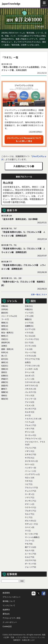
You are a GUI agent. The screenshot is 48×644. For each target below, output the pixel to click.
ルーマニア (31, 554)
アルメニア (31, 425)
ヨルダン (30, 376)
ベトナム (30, 422)
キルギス (30, 412)
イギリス (30, 451)
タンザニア (31, 501)
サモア (29, 544)
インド (29, 313)
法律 (4, 346)
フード (5, 319)
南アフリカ (31, 547)
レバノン (30, 379)
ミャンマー (31, 399)
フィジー (30, 540)
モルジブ (30, 514)
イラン (29, 316)
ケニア (29, 517)
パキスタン (31, 389)
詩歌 (5, 382)
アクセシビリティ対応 (12, 618)
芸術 (4, 372)
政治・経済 (7, 333)
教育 (5, 336)
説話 (5, 385)
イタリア (30, 429)
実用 (5, 326)
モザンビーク (31, 524)
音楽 (4, 395)
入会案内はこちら (24, 166)
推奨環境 (6, 593)
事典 (5, 323)
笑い (4, 356)
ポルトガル (31, 521)
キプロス (30, 458)
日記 (5, 339)
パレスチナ (31, 392)
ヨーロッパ (31, 435)
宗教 (5, 306)
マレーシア (31, 352)
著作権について (9, 601)
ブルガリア (31, 511)
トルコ (29, 349)
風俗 (5, 399)
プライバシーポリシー (12, 597)
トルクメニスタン (33, 419)
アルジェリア (31, 487)
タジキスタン (31, 461)
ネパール (30, 464)
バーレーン (31, 471)
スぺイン (30, 527)
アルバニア (31, 448)
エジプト (30, 329)
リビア (29, 484)
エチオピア (31, 454)
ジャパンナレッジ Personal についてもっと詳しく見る (24, 139)
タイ (28, 415)
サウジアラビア (32, 359)
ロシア (29, 342)
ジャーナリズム (9, 316)
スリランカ (31, 346)
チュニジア (31, 491)
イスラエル (31, 356)
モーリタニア (31, 534)
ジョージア (31, 567)
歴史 (5, 313)
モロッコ (30, 478)
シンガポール (31, 369)
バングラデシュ (32, 474)
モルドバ (30, 550)
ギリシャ (30, 432)
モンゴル (30, 336)
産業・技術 (7, 349)
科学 (5, 352)
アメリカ (30, 402)
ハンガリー (31, 468)
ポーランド (31, 564)
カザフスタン (31, 385)
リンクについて (9, 605)
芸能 (5, 369)
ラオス (29, 481)
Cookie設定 (7, 626)
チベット (30, 372)
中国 (29, 309)
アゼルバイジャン (33, 438)
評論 (5, 379)
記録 (5, 376)
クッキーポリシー (10, 622)
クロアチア (31, 560)
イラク (29, 333)
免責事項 (6, 610)
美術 (5, 362)
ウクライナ (31, 507)
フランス (30, 395)
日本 (29, 306)
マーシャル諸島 (32, 537)
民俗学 (6, 342)
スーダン (30, 494)
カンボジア (31, 409)
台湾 (28, 362)
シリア (29, 323)
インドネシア (32, 339)
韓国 (28, 319)
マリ (28, 531)
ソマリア (30, 497)
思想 (5, 329)
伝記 (5, 366)
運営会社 (6, 614)
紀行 (5, 359)
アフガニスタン (32, 366)
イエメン (30, 405)
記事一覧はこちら (39, 294)
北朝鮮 (29, 326)
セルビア (30, 557)
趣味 (4, 389)
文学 (5, 309)
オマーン (30, 504)
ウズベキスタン (32, 382)
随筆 (5, 392)
